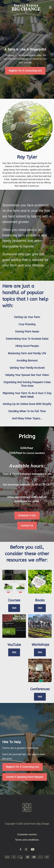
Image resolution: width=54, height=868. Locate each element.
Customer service (27, 834)
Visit (14, 608)
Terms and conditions (27, 840)
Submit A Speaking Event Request (25, 777)
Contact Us (27, 526)
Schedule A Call (27, 515)
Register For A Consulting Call (25, 71)
